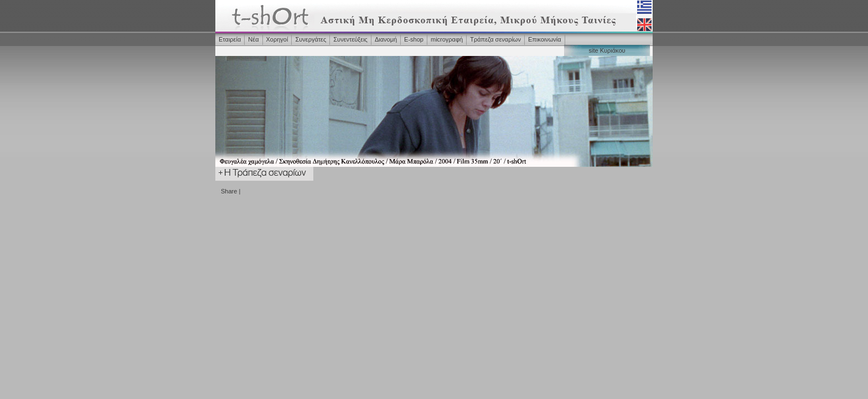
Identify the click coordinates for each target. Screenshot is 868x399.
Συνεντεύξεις (350, 39)
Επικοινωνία (545, 39)
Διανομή (386, 39)
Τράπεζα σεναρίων (495, 39)
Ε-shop (414, 39)
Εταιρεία (230, 39)
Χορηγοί (277, 39)
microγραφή (447, 39)
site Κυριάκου (607, 50)
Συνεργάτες (311, 39)
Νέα (253, 39)
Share (229, 191)
